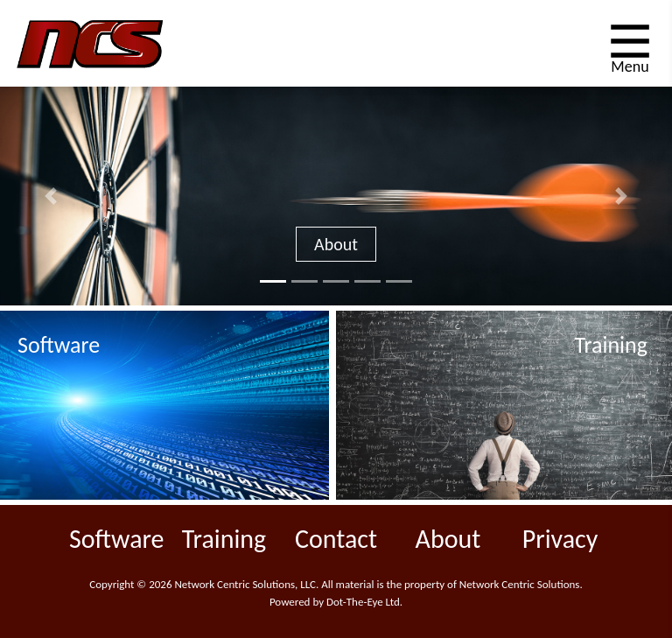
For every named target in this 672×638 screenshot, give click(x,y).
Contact (336, 539)
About (336, 244)
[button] (50, 196)
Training (224, 539)
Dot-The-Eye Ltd (363, 602)
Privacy (560, 539)
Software (117, 539)
